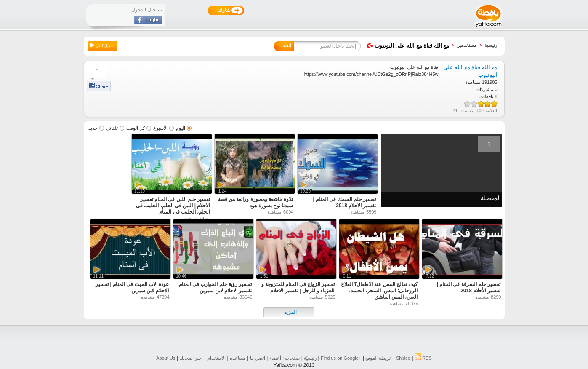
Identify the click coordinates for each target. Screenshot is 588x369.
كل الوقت (136, 128)
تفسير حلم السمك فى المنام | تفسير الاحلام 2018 (344, 202)
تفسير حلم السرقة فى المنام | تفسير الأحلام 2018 (468, 287)
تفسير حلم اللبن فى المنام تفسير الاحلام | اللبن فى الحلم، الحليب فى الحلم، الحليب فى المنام (173, 206)
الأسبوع (160, 128)
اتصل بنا (258, 358)
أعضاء (275, 358)
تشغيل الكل (103, 45)
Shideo (403, 358)
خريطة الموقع (379, 358)
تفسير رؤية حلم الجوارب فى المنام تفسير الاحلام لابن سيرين (216, 287)
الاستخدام (216, 358)
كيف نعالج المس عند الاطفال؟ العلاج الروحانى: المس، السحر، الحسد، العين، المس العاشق (379, 291)
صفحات (292, 358)
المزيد (290, 312)
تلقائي (112, 128)
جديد (93, 128)
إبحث (286, 45)
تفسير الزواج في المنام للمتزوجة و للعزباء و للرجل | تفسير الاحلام (298, 287)
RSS (423, 358)
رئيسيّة (310, 358)
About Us (166, 358)
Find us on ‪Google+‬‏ (341, 358)
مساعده (238, 358)
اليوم (181, 128)
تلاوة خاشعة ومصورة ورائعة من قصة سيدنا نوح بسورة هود (256, 202)
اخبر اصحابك (191, 358)
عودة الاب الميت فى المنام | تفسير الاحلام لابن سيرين (132, 287)
